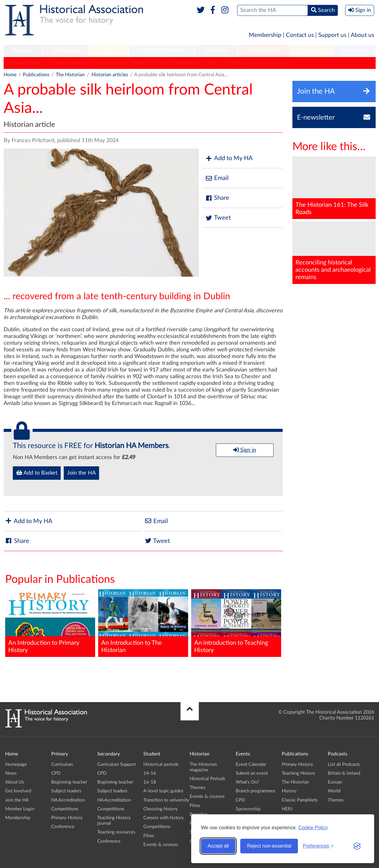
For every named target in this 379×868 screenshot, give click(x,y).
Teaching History (68, 63)
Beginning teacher (69, 782)
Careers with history (164, 818)
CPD (56, 773)
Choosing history (161, 809)
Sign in (245, 450)
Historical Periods (207, 779)
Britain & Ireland (344, 773)
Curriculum (62, 764)
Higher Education (162, 51)
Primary (23, 51)
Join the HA (81, 473)
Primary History (24, 63)
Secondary (66, 51)
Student (109, 51)
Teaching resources (116, 832)
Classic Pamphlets (177, 63)
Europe (335, 782)
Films (149, 836)
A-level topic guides (163, 791)
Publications (264, 51)
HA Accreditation (68, 800)
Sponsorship (248, 809)
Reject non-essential (269, 846)
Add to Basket (37, 473)
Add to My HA (229, 158)
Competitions (65, 809)
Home (10, 75)
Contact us (300, 35)
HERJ (211, 63)
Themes (198, 788)
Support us (332, 35)
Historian (216, 51)
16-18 (150, 782)
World (334, 791)
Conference (63, 827)
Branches (354, 51)
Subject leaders (66, 791)
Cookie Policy (313, 828)
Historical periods (161, 764)
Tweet (218, 218)
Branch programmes (256, 791)
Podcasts (311, 51)
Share (217, 198)
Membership (265, 35)
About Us (15, 782)
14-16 (150, 773)
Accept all (218, 846)
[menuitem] (23, 51)
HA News (236, 63)
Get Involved (18, 791)
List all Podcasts (344, 764)
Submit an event (252, 773)
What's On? (247, 782)
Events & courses (161, 845)
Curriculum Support (116, 764)
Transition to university (166, 800)
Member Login (20, 809)
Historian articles (110, 75)
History (141, 63)
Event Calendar (251, 764)
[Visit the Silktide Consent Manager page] (357, 846)
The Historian (109, 63)
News (11, 773)
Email (217, 178)
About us (362, 35)
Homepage (16, 764)
